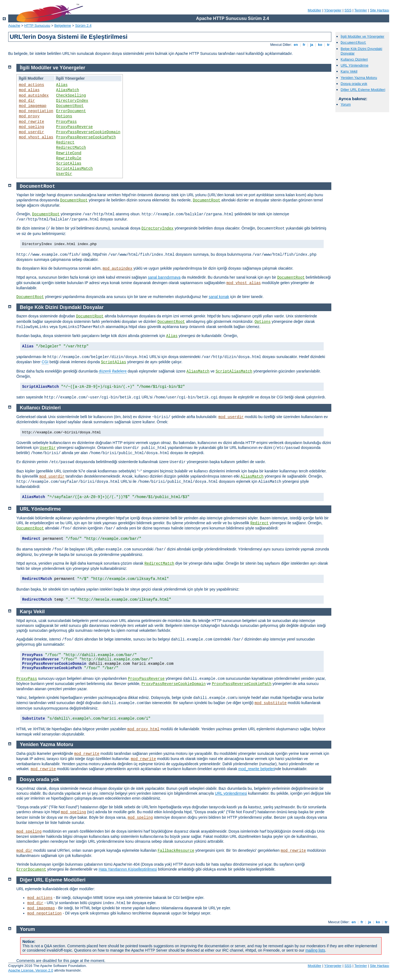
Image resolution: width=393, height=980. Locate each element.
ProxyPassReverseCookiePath (86, 137)
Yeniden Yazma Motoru (359, 78)
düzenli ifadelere (113, 371)
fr (304, 45)
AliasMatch (68, 90)
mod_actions (31, 85)
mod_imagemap (33, 106)
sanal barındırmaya (164, 277)
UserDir (64, 174)
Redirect (65, 142)
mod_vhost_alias (36, 137)
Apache (14, 26)
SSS (348, 10)
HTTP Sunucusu (37, 26)
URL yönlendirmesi (231, 793)
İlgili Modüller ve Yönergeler (362, 36)
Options (64, 116)
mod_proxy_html (144, 729)
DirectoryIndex (72, 101)
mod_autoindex (34, 96)
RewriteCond (69, 153)
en (296, 45)
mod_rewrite (31, 122)
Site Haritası (379, 10)
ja (312, 45)
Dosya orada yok (354, 84)
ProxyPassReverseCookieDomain (88, 132)
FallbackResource (176, 851)
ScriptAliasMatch (75, 169)
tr (328, 45)
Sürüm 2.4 (83, 26)
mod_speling (31, 127)
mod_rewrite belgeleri (257, 769)
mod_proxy (29, 116)
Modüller (315, 10)
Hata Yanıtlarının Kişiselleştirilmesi (128, 869)
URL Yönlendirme (355, 65)
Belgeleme (63, 26)
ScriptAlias (69, 163)
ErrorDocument (71, 111)
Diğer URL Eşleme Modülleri (363, 90)
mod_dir (27, 101)
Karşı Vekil (349, 71)
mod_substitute (271, 703)
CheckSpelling (71, 96)
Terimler (361, 10)
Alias (62, 85)
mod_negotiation (36, 111)
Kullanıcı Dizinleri (354, 59)
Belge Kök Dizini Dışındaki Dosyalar (62, 307)
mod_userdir (31, 132)
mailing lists (315, 950)
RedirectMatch (71, 148)
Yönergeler (333, 10)
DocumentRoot (70, 106)
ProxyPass (67, 122)
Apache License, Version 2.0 (31, 970)
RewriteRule (69, 158)
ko (320, 45)
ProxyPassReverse (75, 127)
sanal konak (219, 297)
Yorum (346, 104)
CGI (45, 362)
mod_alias (29, 90)
